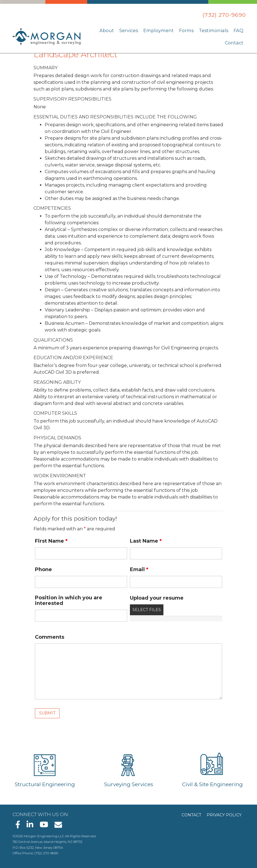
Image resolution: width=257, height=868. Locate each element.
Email (139, 569)
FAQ (239, 30)
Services (134, 30)
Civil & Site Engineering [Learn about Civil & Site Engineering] (212, 784)
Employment (163, 30)
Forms (189, 30)
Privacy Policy (224, 815)
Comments (50, 637)
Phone (43, 569)
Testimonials (215, 30)
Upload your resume (157, 598)
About (112, 30)
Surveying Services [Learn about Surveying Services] (129, 784)
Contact (234, 43)
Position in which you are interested (69, 600)
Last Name (146, 541)
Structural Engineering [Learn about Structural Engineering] (45, 784)
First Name (51, 541)
